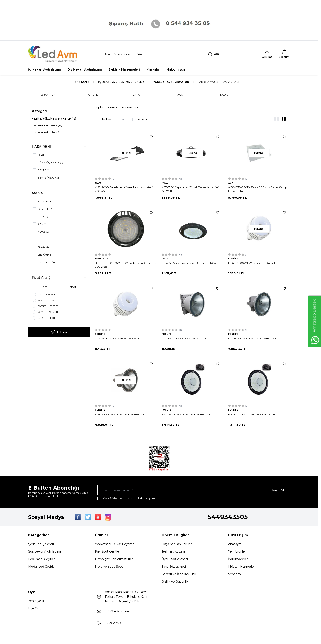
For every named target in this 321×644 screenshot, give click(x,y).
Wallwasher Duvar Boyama (115, 545)
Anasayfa (235, 545)
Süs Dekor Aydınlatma (45, 553)
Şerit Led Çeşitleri (41, 545)
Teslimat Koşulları (174, 553)
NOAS (229, 95)
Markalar (153, 69)
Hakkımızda (176, 69)
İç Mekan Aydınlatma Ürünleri (121, 82)
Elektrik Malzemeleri (124, 69)
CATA (139, 95)
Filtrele (59, 332)
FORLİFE (94, 95)
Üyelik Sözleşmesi (175, 560)
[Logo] (53, 54)
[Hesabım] (267, 54)
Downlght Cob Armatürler (114, 560)
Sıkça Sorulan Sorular (177, 545)
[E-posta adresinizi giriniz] (194, 490)
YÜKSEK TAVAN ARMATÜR (171, 82)
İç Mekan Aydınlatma (45, 69)
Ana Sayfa (82, 82)
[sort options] (112, 120)
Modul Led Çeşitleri (42, 568)
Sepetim (234, 575)
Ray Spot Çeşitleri (108, 553)
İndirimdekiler (238, 560)
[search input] (162, 54)
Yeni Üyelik (36, 602)
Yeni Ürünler (237, 553)
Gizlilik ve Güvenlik (175, 583)
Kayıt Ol (278, 490)
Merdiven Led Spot (109, 568)
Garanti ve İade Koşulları (179, 575)
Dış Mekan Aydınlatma (85, 69)
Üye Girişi (35, 610)
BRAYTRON (48, 95)
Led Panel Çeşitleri (42, 560)
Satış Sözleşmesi (174, 568)
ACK (184, 95)
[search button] (214, 54)
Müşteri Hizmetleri (242, 568)
